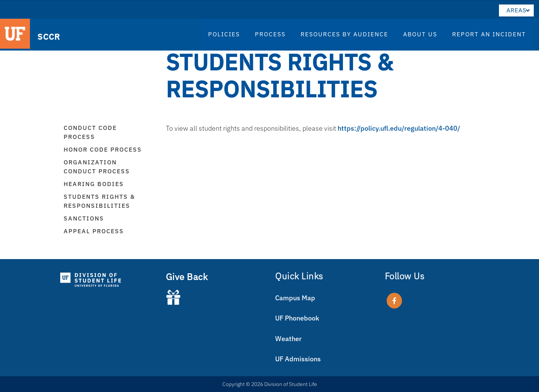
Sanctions (84, 218)
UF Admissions (298, 359)
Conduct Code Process (90, 132)
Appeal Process (94, 231)
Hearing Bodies (94, 184)
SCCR (45, 36)
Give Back (187, 277)
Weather (288, 339)
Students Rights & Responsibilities (99, 201)
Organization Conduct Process (97, 167)
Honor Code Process (103, 149)
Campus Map (295, 298)
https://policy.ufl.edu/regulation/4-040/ (399, 128)
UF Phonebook (297, 318)
